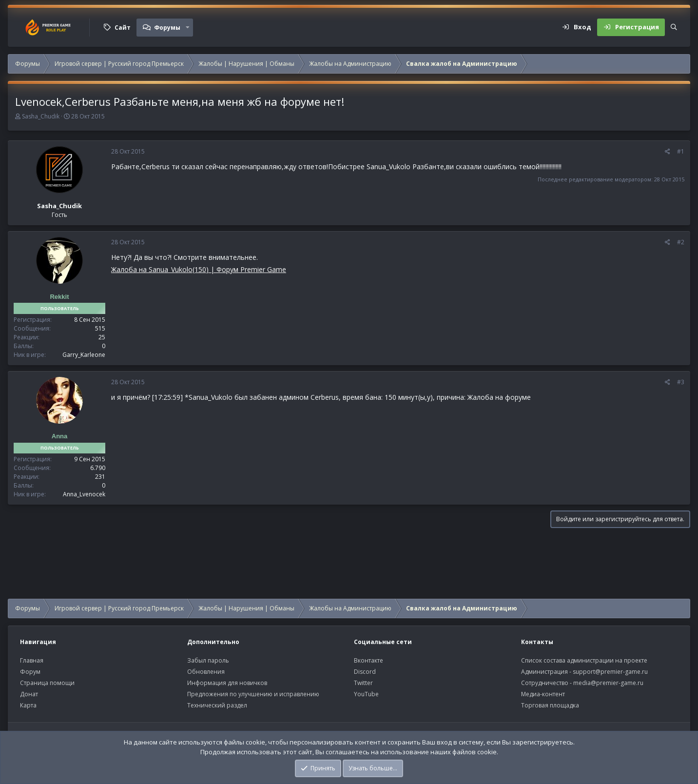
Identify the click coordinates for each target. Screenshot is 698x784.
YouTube (366, 694)
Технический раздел (217, 705)
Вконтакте (368, 660)
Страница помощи (47, 683)
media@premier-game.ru (608, 683)
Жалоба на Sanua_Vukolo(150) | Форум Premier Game (199, 269)
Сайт (123, 28)
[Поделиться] (668, 152)
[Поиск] (674, 27)
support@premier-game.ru (610, 672)
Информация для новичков (227, 683)
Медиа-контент (543, 694)
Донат (29, 694)
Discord (365, 672)
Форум (30, 672)
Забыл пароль (208, 660)
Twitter (363, 683)
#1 (681, 151)
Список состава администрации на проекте (584, 660)
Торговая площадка (550, 705)
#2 (681, 242)
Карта (28, 705)
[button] (188, 27)
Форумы (167, 28)
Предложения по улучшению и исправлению (253, 694)
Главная (32, 660)
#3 (681, 382)
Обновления (206, 672)
